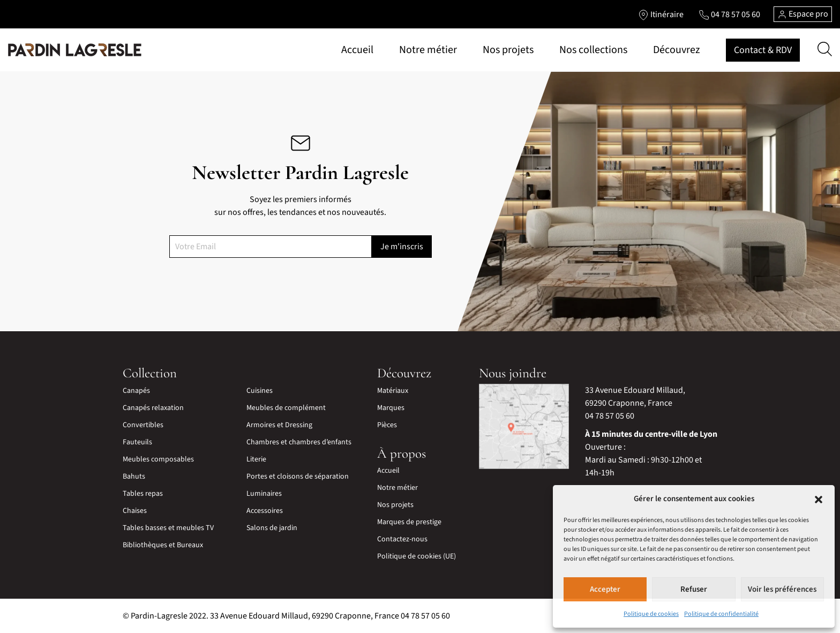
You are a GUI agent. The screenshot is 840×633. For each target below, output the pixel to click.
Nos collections (593, 50)
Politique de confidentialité (721, 614)
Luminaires (264, 494)
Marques (391, 408)
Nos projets (508, 50)
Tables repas (143, 494)
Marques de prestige (409, 522)
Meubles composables (158, 459)
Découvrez (677, 50)
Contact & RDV (763, 50)
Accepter (605, 589)
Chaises (135, 511)
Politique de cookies (651, 614)
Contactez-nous (402, 539)
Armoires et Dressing (279, 425)
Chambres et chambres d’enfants (299, 442)
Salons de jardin (272, 528)
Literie (256, 459)
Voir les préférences (782, 589)
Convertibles (143, 425)
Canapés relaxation (153, 408)
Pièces (387, 425)
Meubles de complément (286, 408)
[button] (819, 499)
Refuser (694, 589)
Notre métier (428, 50)
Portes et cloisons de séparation (298, 476)
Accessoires (265, 511)
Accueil (357, 50)
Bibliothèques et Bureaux (163, 545)
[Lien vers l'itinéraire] (661, 14)
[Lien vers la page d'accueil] (75, 50)
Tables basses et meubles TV (168, 528)
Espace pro (803, 14)
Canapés (136, 391)
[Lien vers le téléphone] (729, 14)
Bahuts (134, 476)
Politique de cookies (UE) (417, 556)
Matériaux (393, 391)
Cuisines (260, 391)
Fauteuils (137, 442)
